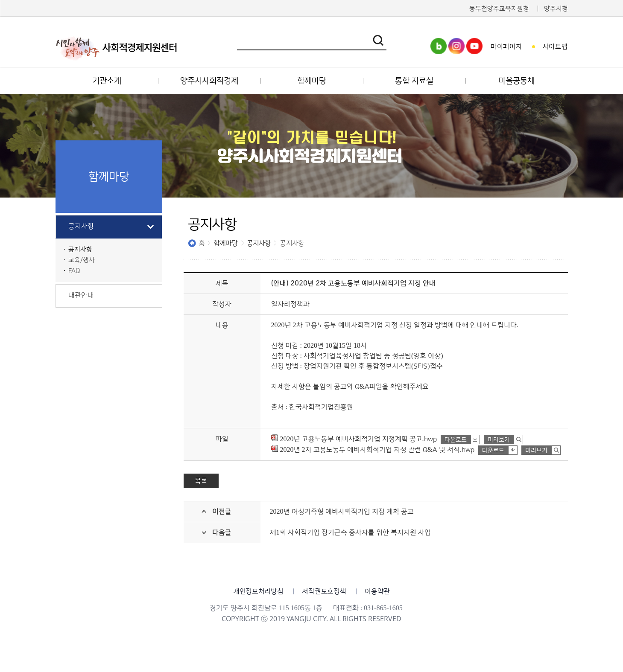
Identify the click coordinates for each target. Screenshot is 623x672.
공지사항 (259, 243)
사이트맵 (555, 47)
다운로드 (456, 440)
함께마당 (226, 243)
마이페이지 (506, 47)
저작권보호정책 (324, 591)
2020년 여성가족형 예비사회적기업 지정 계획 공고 (342, 512)
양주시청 (556, 9)
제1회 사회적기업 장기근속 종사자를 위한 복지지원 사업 (350, 532)
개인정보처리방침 (258, 591)
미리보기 (499, 440)
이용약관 (377, 591)
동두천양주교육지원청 (499, 9)
